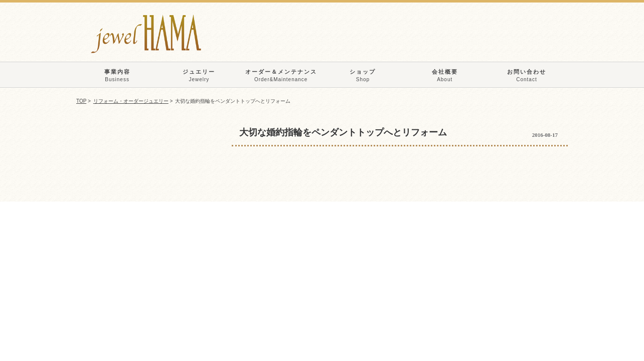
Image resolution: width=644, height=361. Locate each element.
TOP (81, 101)
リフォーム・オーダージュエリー (131, 101)
